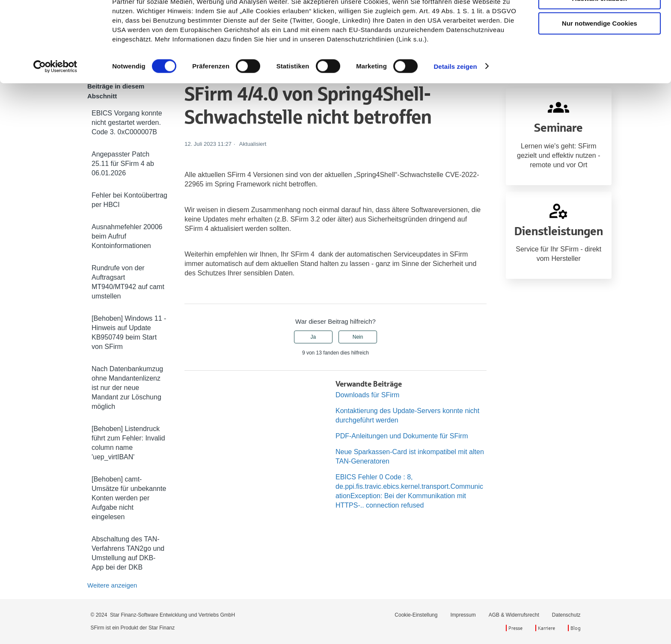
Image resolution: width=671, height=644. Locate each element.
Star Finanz (162, 628)
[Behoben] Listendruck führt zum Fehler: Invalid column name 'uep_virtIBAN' (128, 443)
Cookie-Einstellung (416, 615)
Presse (515, 628)
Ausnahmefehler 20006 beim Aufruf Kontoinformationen (127, 236)
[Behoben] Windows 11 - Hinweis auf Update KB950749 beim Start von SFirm (129, 332)
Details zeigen (455, 114)
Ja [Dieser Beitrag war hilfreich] (313, 337)
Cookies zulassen (600, 21)
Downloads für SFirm (367, 395)
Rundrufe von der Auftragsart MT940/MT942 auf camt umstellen (128, 282)
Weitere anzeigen (112, 585)
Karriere (546, 628)
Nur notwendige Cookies (600, 72)
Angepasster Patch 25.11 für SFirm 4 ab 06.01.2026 (123, 164)
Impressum (463, 615)
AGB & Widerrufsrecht (514, 615)
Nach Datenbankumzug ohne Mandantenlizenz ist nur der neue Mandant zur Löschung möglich (127, 388)
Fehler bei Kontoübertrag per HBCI (129, 200)
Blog (576, 628)
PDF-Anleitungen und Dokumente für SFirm (402, 436)
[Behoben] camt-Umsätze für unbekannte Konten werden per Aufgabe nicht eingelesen (129, 498)
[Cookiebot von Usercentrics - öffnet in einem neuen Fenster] (55, 115)
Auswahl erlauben (600, 46)
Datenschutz (566, 615)
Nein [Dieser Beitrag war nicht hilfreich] (358, 337)
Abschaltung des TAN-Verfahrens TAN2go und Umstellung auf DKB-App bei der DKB (128, 553)
